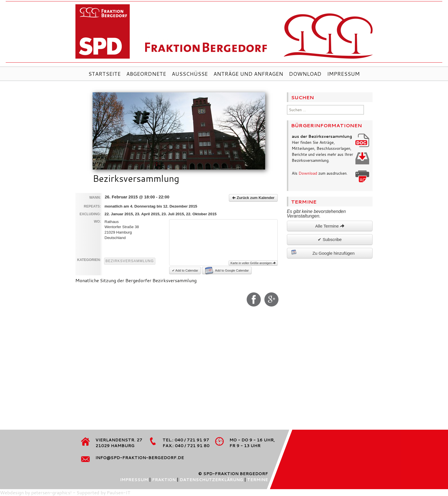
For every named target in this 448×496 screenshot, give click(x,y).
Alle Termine (330, 226)
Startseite (104, 74)
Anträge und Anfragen (248, 74)
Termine (258, 480)
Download (305, 74)
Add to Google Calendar (227, 270)
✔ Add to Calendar (185, 270)
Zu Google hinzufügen (323, 252)
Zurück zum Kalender (253, 198)
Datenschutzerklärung (211, 480)
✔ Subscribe (330, 239)
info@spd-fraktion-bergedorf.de (140, 458)
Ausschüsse (190, 74)
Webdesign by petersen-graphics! (36, 492)
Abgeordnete (146, 74)
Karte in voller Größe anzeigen (253, 263)
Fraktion (164, 480)
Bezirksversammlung (130, 261)
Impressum (343, 74)
